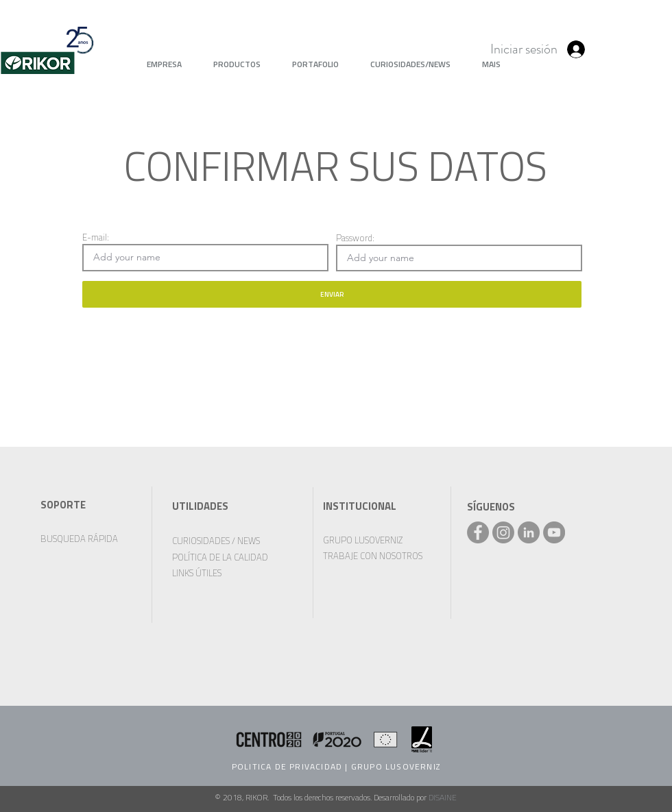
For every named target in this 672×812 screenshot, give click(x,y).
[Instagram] (503, 532)
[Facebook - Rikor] (478, 532)
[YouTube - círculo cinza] (554, 532)
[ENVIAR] (332, 294)
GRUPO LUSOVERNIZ (396, 766)
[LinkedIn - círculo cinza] (529, 532)
